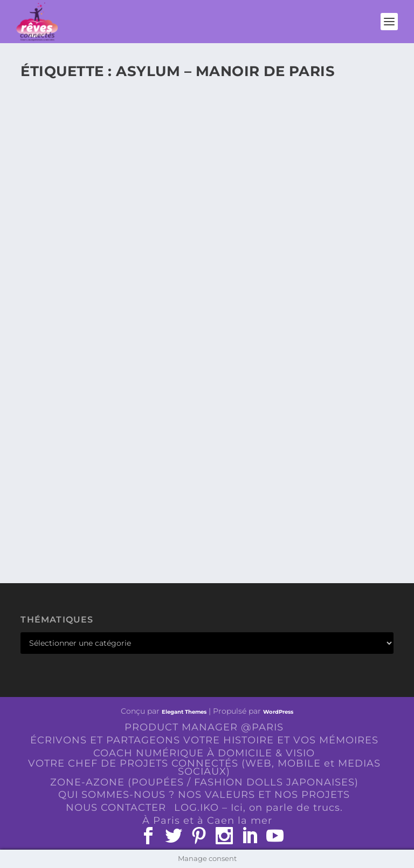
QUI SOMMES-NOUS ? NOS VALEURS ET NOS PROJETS (204, 795)
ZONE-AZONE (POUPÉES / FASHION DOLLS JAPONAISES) (204, 782)
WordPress (278, 712)
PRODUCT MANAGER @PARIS (204, 727)
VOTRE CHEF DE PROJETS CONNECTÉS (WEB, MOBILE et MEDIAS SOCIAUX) (204, 767)
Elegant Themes (184, 712)
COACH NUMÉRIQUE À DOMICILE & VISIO (204, 753)
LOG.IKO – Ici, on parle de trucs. (258, 808)
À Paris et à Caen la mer (207, 821)
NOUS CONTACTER (116, 808)
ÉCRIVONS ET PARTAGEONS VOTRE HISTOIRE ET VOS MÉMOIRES (204, 740)
